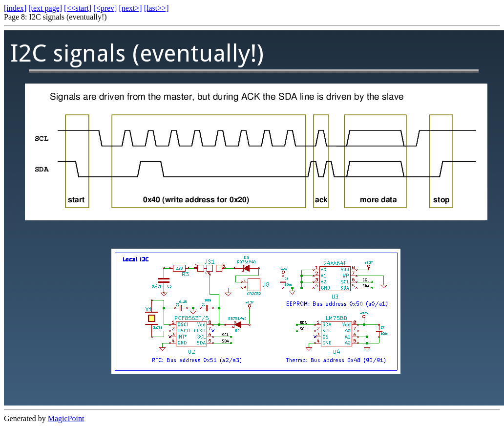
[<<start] (78, 8)
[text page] (45, 8)
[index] (15, 8)
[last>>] (157, 8)
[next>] (130, 8)
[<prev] (105, 8)
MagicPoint (66, 418)
